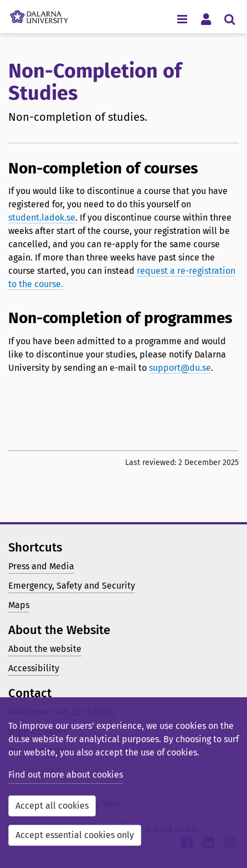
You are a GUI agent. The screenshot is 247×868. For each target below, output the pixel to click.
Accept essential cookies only (75, 835)
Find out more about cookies (66, 775)
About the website (45, 649)
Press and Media (41, 566)
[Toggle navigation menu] (182, 19)
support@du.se (180, 368)
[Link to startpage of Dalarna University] (39, 14)
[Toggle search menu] (230, 19)
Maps (19, 605)
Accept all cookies (52, 806)
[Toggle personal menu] (206, 19)
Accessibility (34, 668)
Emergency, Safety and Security (72, 586)
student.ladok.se (42, 218)
